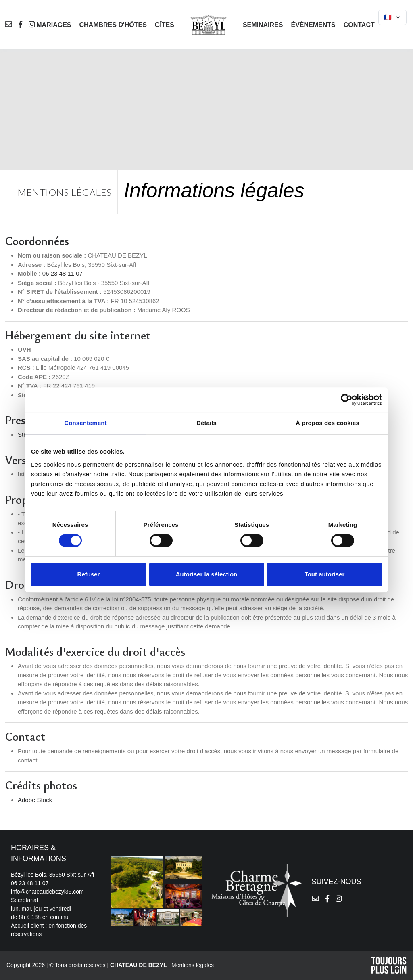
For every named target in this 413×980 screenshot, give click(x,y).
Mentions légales (193, 965)
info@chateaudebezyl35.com (47, 892)
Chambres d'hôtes (113, 25)
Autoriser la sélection (207, 574)
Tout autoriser (325, 574)
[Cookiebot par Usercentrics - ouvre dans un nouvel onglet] (347, 400)
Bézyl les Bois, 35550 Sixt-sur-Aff (53, 875)
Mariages (54, 25)
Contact (359, 25)
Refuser (89, 574)
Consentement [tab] (85, 423)
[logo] (209, 24)
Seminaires (263, 25)
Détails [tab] (206, 423)
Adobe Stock (35, 800)
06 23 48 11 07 (63, 273)
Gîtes (165, 25)
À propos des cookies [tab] (327, 423)
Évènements (313, 25)
